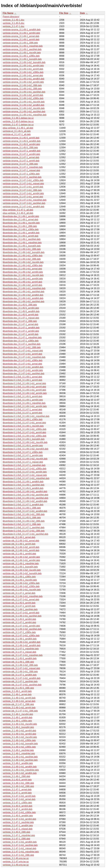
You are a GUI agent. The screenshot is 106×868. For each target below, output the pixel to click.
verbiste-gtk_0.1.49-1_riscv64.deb (20, 580)
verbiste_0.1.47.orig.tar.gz (16, 862)
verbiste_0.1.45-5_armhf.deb (17, 780)
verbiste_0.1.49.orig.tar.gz (16, 865)
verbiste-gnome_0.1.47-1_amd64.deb (22, 151)
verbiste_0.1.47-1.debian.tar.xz (18, 125)
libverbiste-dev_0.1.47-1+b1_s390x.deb (23, 360)
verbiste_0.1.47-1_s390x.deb (17, 803)
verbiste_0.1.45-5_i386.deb (16, 832)
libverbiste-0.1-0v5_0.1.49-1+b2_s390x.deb (24, 436)
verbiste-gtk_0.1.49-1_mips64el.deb (21, 564)
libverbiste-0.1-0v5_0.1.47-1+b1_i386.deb (24, 531)
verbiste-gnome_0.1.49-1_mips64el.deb (23, 46)
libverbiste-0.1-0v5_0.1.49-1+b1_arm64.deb (25, 406)
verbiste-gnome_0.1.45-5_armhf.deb (21, 138)
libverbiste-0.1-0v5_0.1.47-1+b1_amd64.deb (25, 511)
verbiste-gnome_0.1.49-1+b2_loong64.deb (24, 62)
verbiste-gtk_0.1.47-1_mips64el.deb (21, 649)
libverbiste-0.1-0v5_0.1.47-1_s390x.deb (23, 452)
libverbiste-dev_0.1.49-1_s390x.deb (21, 229)
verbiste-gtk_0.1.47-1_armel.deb (19, 593)
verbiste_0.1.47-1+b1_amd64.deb (20, 842)
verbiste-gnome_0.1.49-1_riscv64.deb (22, 53)
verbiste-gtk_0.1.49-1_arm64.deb (19, 554)
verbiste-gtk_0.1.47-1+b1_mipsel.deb (21, 668)
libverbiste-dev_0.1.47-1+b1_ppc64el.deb (23, 374)
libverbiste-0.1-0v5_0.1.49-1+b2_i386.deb (24, 521)
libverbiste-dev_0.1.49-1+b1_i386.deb (22, 249)
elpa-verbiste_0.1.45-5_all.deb (18, 213)
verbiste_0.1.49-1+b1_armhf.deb (19, 698)
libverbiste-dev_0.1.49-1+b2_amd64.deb (23, 295)
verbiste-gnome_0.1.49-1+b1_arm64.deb (23, 66)
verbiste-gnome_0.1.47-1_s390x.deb (21, 174)
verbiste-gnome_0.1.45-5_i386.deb (20, 148)
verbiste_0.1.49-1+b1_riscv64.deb (20, 724)
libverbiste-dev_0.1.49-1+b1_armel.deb (22, 269)
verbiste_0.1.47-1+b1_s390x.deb (19, 812)
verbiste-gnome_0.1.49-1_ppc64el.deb (22, 49)
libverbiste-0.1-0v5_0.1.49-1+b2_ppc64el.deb (25, 495)
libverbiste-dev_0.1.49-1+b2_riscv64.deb (23, 262)
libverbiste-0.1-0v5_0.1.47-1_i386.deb (22, 524)
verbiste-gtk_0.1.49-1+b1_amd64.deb (22, 642)
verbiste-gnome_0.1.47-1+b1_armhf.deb (23, 187)
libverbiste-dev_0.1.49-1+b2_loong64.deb (24, 252)
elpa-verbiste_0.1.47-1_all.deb (18, 210)
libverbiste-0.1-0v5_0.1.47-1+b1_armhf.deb (24, 432)
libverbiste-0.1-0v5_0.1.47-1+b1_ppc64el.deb (25, 534)
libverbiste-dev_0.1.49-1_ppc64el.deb (22, 239)
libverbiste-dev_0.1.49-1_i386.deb (20, 226)
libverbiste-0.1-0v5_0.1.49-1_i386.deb (22, 508)
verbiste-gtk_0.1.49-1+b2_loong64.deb (22, 573)
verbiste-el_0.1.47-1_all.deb (17, 134)
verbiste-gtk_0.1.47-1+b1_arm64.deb (21, 626)
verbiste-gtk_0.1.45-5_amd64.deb (20, 658)
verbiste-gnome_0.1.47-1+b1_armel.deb (23, 197)
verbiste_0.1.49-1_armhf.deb (17, 691)
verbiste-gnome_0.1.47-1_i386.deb (20, 164)
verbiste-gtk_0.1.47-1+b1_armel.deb (21, 600)
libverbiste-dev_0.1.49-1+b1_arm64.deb (23, 279)
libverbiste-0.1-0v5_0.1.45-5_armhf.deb (22, 396)
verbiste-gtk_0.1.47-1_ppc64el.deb (20, 681)
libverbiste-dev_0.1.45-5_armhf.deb (21, 315)
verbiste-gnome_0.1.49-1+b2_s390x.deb (23, 98)
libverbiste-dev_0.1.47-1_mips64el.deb (22, 338)
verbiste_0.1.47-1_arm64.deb (17, 809)
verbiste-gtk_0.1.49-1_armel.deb (19, 537)
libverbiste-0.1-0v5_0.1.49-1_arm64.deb (23, 400)
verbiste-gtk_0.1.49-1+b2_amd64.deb (22, 645)
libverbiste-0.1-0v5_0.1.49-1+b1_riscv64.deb (25, 442)
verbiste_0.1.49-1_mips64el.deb (19, 754)
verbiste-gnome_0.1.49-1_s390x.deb (21, 56)
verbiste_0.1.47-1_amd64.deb (18, 826)
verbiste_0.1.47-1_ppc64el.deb (18, 822)
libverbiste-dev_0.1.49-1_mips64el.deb (22, 243)
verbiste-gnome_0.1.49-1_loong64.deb (22, 59)
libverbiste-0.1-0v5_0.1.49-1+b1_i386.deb (24, 514)
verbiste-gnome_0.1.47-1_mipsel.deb (21, 170)
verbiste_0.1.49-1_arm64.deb (17, 717)
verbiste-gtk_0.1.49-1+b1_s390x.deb (21, 583)
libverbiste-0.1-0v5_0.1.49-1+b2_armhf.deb (24, 387)
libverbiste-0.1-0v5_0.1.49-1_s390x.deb (23, 419)
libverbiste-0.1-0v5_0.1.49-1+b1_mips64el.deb (26, 416)
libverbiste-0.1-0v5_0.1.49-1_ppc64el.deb (23, 485)
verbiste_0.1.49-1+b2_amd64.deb (20, 773)
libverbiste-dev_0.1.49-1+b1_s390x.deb (23, 256)
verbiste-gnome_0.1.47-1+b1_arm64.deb (23, 193)
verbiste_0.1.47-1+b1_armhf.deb (19, 796)
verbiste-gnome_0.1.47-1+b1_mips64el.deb (25, 200)
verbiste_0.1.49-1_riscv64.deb (18, 714)
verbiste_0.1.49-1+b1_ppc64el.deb (20, 757)
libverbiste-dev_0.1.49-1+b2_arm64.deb (23, 272)
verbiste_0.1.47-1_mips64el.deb (19, 835)
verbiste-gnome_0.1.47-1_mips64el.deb (23, 167)
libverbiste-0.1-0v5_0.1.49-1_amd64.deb (23, 482)
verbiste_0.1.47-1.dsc (14, 26)
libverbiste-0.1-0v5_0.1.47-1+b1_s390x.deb (24, 469)
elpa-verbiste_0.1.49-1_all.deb (18, 128)
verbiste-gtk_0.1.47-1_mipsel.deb (19, 652)
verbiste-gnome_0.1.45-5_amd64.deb (22, 141)
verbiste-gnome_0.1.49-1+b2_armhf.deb (23, 95)
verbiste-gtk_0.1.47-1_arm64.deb (19, 622)
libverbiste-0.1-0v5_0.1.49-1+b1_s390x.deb (24, 429)
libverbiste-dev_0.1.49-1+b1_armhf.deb (22, 282)
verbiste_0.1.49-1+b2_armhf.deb (19, 708)
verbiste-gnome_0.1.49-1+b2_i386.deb (22, 85)
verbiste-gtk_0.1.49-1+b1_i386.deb (20, 672)
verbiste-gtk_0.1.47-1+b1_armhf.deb (21, 613)
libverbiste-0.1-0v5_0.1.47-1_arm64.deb (23, 455)
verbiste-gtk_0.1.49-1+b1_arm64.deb (21, 560)
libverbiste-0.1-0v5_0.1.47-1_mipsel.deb (23, 462)
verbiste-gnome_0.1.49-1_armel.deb (21, 36)
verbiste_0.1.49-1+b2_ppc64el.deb (20, 760)
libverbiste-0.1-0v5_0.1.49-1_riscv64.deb (23, 426)
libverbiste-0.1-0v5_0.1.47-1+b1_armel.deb (24, 423)
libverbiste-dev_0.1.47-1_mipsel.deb (21, 318)
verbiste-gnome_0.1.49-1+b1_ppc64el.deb (24, 92)
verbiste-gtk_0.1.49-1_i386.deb (18, 662)
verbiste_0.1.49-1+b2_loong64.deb (20, 744)
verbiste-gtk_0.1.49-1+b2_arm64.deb (21, 557)
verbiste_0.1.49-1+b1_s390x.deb (19, 740)
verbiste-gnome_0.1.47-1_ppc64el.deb (22, 177)
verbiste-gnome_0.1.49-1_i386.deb (20, 43)
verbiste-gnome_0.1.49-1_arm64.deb (21, 33)
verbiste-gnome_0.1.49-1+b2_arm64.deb (23, 82)
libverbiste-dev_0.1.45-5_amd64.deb (21, 311)
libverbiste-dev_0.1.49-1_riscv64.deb (21, 223)
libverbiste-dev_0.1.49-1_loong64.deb (22, 246)
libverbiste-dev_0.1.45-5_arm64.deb (21, 308)
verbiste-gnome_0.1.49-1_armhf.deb (21, 39)
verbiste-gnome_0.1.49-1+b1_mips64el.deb (25, 115)
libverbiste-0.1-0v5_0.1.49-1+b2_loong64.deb (25, 449)
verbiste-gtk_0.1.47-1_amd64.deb (20, 675)
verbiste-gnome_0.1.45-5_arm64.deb (21, 144)
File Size (64, 13)
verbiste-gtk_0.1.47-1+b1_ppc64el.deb (22, 685)
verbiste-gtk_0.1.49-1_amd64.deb (20, 639)
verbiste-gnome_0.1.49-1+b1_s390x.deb (23, 72)
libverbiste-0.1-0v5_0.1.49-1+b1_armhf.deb (24, 390)
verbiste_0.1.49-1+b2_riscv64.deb (20, 737)
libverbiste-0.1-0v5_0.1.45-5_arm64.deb (23, 446)
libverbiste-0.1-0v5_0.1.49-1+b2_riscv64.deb (25, 459)
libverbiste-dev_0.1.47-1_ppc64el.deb (22, 344)
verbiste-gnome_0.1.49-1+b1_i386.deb (22, 89)
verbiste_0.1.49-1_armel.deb (17, 694)
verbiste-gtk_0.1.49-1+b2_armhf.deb (21, 547)
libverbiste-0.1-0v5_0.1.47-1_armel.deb (22, 410)
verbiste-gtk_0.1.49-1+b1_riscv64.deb (22, 590)
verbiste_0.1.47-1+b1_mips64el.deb (21, 852)
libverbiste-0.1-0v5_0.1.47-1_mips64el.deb (24, 465)
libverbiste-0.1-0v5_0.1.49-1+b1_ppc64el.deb (25, 498)
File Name (8, 13)
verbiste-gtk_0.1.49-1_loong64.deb (20, 567)
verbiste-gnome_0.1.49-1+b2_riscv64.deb (24, 108)
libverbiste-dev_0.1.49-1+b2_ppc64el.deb (23, 302)
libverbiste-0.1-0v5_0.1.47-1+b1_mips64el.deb (26, 478)
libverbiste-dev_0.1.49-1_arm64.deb (21, 216)
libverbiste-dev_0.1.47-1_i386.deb (20, 321)
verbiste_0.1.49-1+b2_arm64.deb (19, 731)
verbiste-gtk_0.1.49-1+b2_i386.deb (20, 665)
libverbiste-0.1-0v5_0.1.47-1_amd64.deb (23, 505)
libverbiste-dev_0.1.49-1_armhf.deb (21, 236)
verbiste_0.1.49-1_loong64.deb (18, 727)
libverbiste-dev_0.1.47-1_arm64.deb (21, 331)
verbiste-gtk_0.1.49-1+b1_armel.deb (21, 541)
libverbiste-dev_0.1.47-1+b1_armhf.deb (22, 354)
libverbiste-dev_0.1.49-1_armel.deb (20, 220)
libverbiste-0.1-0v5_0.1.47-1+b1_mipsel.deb (25, 475)
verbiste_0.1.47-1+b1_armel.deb (19, 799)
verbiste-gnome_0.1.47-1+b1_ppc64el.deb (24, 203)
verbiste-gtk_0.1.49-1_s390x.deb (19, 577)
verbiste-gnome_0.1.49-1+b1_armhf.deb (23, 69)
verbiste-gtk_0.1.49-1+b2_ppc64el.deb (22, 629)
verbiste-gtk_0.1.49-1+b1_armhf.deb (21, 550)
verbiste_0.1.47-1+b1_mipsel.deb (19, 848)
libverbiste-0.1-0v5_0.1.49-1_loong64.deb (24, 439)
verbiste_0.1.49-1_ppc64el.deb (18, 750)
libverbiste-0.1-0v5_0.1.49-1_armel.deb (22, 377)
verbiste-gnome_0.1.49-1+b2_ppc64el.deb (24, 112)
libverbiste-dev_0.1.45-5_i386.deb (20, 305)
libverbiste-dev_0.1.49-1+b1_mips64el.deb (24, 288)
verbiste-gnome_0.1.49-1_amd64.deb (22, 30)
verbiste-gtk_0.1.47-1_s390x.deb (19, 632)
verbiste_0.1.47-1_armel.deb (17, 790)
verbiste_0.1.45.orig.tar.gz (16, 858)
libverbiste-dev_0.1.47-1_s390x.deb (21, 341)
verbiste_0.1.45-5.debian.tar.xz (18, 121)
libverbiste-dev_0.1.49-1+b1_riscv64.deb (23, 275)
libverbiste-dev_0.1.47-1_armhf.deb (21, 334)
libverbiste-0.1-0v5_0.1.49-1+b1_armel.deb (24, 383)
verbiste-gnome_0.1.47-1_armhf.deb (21, 161)
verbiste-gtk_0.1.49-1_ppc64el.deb (20, 609)
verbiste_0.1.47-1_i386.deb (16, 839)
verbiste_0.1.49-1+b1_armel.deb (19, 701)
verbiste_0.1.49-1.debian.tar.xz (18, 118)
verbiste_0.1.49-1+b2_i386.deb (18, 786)
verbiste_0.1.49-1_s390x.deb (17, 721)
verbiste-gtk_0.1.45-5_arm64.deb (19, 619)
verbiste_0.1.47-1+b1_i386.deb (18, 855)
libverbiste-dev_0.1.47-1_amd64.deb (21, 328)
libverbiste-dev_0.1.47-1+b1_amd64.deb (23, 367)
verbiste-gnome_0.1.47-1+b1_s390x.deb (23, 180)
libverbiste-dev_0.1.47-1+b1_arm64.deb (23, 370)
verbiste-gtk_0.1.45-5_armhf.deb (19, 603)
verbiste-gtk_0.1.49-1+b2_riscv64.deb (22, 570)
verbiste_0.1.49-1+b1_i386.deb (18, 783)
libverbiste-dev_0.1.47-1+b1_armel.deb (22, 364)
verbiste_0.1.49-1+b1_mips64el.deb (21, 770)
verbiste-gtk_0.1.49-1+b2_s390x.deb (21, 586)
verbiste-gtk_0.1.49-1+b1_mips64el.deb (23, 596)
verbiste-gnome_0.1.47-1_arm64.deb (21, 154)
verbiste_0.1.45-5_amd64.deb (18, 816)
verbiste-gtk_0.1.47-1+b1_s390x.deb (21, 636)
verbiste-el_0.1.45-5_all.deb (17, 131)
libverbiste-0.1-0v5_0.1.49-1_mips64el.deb (24, 403)
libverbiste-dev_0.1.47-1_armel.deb (20, 324)
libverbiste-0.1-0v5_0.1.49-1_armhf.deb (22, 380)
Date (82, 13)
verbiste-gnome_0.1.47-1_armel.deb (21, 157)
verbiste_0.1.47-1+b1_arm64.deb (19, 819)
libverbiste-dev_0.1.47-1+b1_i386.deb (22, 347)
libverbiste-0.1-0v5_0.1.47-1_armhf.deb (22, 413)
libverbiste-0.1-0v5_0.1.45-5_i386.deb (22, 518)
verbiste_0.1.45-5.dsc (14, 23)
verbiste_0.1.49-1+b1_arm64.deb (19, 734)
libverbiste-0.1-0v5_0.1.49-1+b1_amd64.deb (25, 491)
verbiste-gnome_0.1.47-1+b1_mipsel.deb (23, 184)
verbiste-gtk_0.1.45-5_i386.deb (18, 688)
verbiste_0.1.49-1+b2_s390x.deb (19, 747)
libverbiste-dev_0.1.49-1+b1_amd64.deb (23, 298)
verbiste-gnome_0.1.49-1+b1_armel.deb (23, 75)
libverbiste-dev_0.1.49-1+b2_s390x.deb (23, 265)
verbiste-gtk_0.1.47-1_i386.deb (18, 704)
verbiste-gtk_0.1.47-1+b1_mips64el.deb (23, 655)
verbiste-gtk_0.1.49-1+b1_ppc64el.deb (22, 616)
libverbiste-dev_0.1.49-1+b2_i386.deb (22, 259)
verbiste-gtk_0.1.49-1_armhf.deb (19, 544)
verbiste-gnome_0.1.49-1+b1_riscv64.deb (24, 102)
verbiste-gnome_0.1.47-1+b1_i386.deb (22, 190)
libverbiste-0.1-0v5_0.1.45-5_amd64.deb (23, 488)
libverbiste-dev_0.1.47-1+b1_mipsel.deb (23, 351)
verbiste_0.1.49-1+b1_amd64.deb (20, 767)
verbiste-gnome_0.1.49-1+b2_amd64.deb (23, 105)
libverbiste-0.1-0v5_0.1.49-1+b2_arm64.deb (25, 393)
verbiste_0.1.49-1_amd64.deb (18, 763)
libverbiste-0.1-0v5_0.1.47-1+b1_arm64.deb (25, 472)
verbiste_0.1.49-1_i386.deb (16, 776)
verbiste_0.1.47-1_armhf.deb (17, 793)
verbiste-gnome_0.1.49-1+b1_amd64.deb (23, 79)
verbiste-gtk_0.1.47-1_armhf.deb (19, 606)
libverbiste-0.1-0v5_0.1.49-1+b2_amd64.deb (25, 501)
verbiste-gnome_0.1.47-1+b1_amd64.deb (23, 207)
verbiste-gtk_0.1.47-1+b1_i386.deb (20, 711)
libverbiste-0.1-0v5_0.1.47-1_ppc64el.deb (23, 528)
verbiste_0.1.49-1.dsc (14, 20)
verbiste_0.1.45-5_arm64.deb (17, 806)
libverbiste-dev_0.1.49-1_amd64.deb (21, 233)
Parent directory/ (11, 17)
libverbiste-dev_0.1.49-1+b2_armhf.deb (22, 285)
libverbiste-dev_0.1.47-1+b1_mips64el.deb (24, 357)
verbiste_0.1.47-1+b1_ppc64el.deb (20, 845)
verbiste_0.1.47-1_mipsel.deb (18, 829)
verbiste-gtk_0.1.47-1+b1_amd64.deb (22, 678)
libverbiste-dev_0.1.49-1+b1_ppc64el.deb (23, 292)
